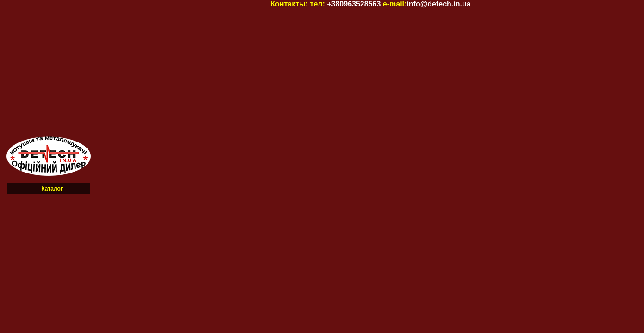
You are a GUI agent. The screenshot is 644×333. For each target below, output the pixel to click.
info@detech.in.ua (438, 4)
